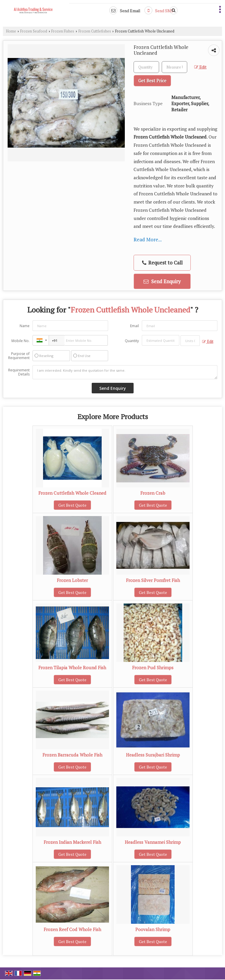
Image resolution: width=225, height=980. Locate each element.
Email (134, 326)
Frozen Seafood (34, 31)
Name (25, 326)
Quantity (132, 341)
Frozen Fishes (63, 31)
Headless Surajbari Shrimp (153, 755)
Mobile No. (21, 341)
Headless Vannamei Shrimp (153, 842)
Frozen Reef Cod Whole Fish (72, 929)
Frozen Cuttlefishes (95, 31)
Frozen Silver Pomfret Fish (153, 580)
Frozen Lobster (72, 580)
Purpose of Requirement (19, 356)
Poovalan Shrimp (153, 929)
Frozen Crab (153, 493)
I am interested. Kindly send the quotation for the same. (125, 372)
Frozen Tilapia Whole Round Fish (72, 667)
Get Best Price (152, 81)
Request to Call (162, 263)
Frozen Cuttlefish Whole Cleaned (72, 493)
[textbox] (174, 67)
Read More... (148, 239)
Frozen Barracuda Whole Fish (72, 755)
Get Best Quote (72, 505)
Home (11, 31)
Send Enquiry (162, 281)
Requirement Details (19, 372)
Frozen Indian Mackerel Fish (72, 842)
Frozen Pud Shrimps (153, 667)
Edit (200, 67)
